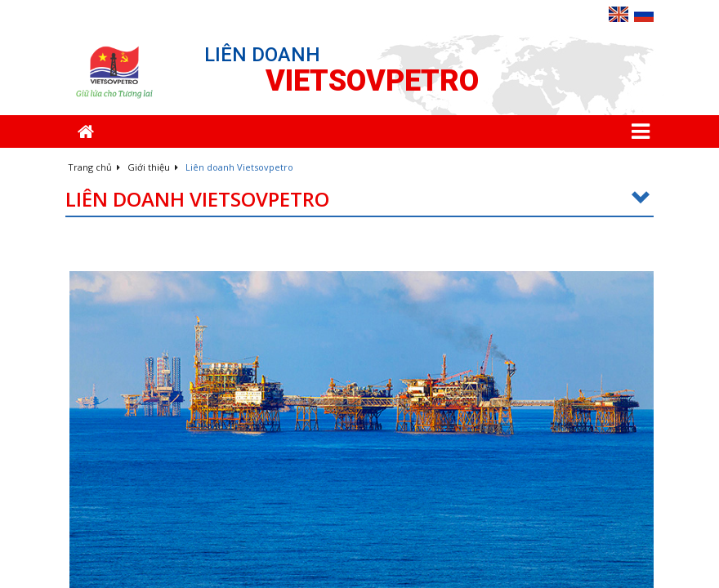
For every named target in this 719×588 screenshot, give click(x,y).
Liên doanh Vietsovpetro (359, 200)
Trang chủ (94, 167)
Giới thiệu (153, 167)
